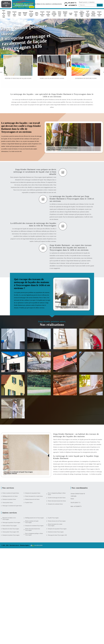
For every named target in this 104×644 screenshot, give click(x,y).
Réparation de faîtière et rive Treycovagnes (9, 519)
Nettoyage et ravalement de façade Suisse (31, 14)
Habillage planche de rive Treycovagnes (35, 518)
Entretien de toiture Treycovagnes (56, 532)
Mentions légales (25, 545)
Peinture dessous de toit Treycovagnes (57, 521)
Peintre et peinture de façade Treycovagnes (32, 522)
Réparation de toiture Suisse (25, 14)
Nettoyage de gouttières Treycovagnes (11, 523)
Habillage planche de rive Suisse (9, 14)
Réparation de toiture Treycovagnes (11, 529)
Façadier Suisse (71, 14)
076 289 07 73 (72, 3)
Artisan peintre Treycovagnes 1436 (11, 532)
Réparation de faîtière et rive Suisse (65, 14)
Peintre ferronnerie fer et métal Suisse (54, 14)
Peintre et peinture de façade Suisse (4, 14)
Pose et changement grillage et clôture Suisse (82, 14)
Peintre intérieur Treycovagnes (10, 526)
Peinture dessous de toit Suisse (60, 14)
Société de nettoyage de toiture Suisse (88, 14)
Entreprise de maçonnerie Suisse (42, 14)
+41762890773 (73, 5)
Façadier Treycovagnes (53, 518)
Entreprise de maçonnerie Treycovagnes (57, 529)
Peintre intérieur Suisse (37, 14)
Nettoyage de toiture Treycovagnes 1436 (57, 535)
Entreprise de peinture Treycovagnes (11, 535)
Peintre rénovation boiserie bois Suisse (93, 14)
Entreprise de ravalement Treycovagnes (34, 526)
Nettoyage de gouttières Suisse (48, 14)
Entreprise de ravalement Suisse (99, 14)
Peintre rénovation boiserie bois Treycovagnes (33, 530)
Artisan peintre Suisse (20, 14)
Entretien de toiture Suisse (76, 14)
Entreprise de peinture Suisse (14, 14)
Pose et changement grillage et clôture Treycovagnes (34, 534)
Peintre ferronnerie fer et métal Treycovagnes (55, 525)
